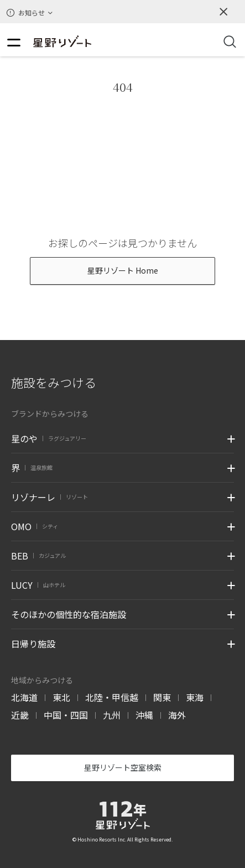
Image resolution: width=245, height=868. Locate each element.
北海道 (24, 697)
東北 (61, 697)
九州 (112, 715)
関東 (162, 697)
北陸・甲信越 (112, 697)
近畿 (20, 715)
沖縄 (144, 715)
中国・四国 (66, 715)
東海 (195, 697)
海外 (177, 715)
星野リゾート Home (123, 270)
